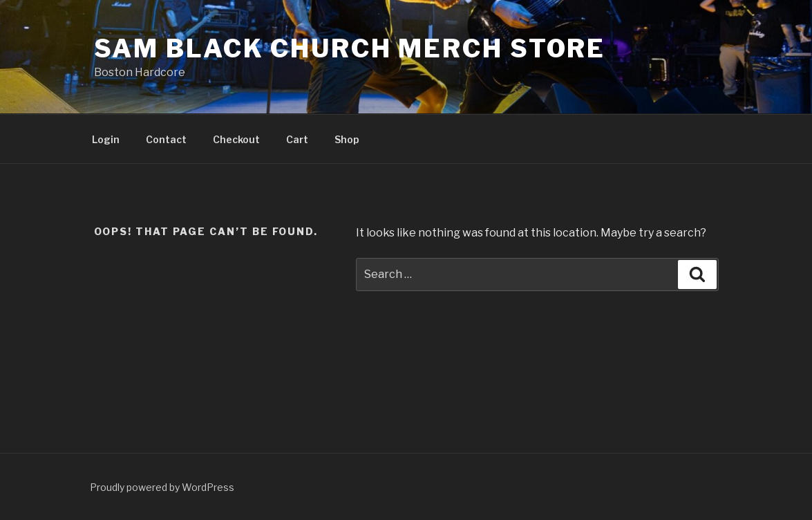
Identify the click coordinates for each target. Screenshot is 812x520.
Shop (347, 139)
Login (106, 139)
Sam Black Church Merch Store (350, 48)
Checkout (236, 139)
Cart (297, 139)
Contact (166, 139)
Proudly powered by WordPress (162, 487)
